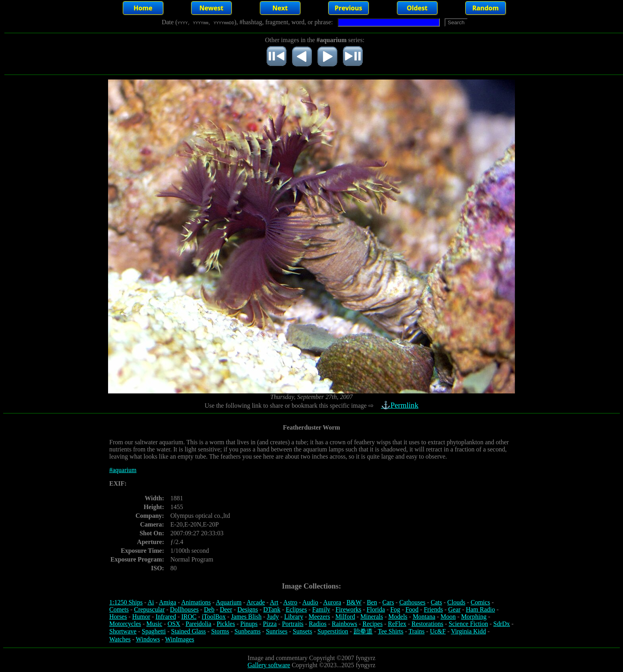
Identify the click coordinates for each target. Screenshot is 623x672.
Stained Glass (189, 631)
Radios (317, 624)
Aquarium (229, 602)
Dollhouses (184, 609)
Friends (433, 609)
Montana (424, 617)
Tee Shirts (391, 631)
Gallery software (269, 665)
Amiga (168, 602)
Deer (226, 609)
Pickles (226, 624)
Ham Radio (480, 609)
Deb (209, 609)
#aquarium (123, 470)
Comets (119, 609)
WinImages (180, 639)
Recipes (372, 624)
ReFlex (397, 624)
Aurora (332, 602)
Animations (196, 602)
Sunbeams (248, 631)
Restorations (428, 624)
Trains (416, 631)
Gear (454, 609)
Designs (248, 609)
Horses (118, 617)
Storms (220, 631)
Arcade (255, 602)
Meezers (319, 617)
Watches (120, 639)
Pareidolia (198, 624)
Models (398, 617)
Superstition (333, 631)
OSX (174, 624)
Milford (345, 617)
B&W (354, 602)
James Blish (246, 617)
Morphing (474, 617)
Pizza (270, 624)
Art (274, 602)
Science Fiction (468, 624)
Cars (388, 602)
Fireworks (348, 609)
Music (154, 624)
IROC (189, 617)
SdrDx (502, 624)
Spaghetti (154, 631)
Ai (151, 602)
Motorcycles (125, 624)
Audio (310, 602)
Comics (481, 602)
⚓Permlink (400, 405)
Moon (448, 617)
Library (294, 617)
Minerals (372, 617)
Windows (148, 639)
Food (412, 609)
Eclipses (296, 609)
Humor (141, 617)
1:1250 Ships (126, 602)
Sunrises (277, 631)
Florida (376, 609)
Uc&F (438, 631)
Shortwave (123, 631)
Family (321, 609)
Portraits (293, 624)
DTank (272, 609)
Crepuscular (149, 609)
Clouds (456, 602)
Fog (395, 609)
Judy (273, 617)
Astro (290, 602)
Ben (372, 602)
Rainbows (344, 624)
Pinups (249, 624)
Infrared (166, 617)
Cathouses (412, 602)
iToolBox (214, 617)
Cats (436, 602)
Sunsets (303, 631)
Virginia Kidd (468, 631)
